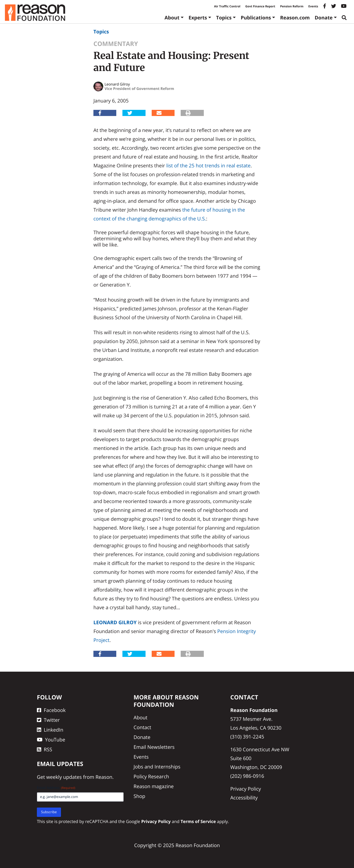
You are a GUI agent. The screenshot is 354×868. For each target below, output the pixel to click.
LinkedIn (50, 730)
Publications (256, 18)
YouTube (51, 740)
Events (313, 6)
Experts (198, 18)
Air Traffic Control (227, 6)
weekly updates (64, 777)
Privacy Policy (246, 789)
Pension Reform (292, 6)
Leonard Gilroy (115, 622)
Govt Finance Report (260, 6)
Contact (142, 727)
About (172, 18)
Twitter (48, 720)
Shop (139, 796)
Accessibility (244, 798)
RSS (44, 749)
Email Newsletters (154, 747)
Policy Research (151, 776)
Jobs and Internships (157, 767)
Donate (324, 18)
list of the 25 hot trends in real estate (208, 166)
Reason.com (295, 18)
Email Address (56, 788)
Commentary (116, 44)
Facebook (51, 710)
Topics (224, 18)
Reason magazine (154, 786)
